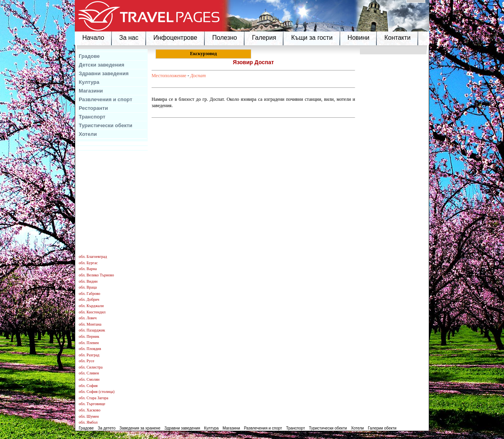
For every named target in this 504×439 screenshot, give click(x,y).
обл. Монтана (90, 324)
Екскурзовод (203, 54)
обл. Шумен (89, 416)
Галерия (264, 38)
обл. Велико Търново (96, 275)
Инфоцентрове (175, 38)
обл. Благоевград (93, 257)
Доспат (198, 76)
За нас (129, 38)
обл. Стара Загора (94, 398)
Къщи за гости (312, 38)
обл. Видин (88, 281)
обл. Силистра (91, 367)
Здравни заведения (104, 73)
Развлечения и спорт (106, 99)
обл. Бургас (88, 263)
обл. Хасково (90, 410)
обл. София (88, 386)
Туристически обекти (106, 125)
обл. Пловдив (90, 349)
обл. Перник (89, 336)
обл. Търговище (92, 404)
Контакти (397, 38)
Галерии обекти (382, 428)
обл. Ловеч (88, 318)
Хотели (88, 134)
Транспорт (92, 117)
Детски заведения (102, 65)
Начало (93, 38)
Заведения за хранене (140, 428)
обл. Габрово (90, 294)
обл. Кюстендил (92, 312)
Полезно (225, 38)
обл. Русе (86, 361)
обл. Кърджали (91, 306)
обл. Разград (89, 355)
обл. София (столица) (97, 392)
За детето (107, 428)
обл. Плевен (89, 343)
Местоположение (169, 76)
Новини (359, 38)
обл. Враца (88, 287)
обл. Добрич (89, 299)
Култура (89, 82)
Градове (89, 56)
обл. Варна (88, 269)
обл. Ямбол (88, 422)
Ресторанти (93, 108)
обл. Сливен (89, 373)
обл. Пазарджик (92, 330)
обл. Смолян (89, 379)
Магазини (91, 91)
